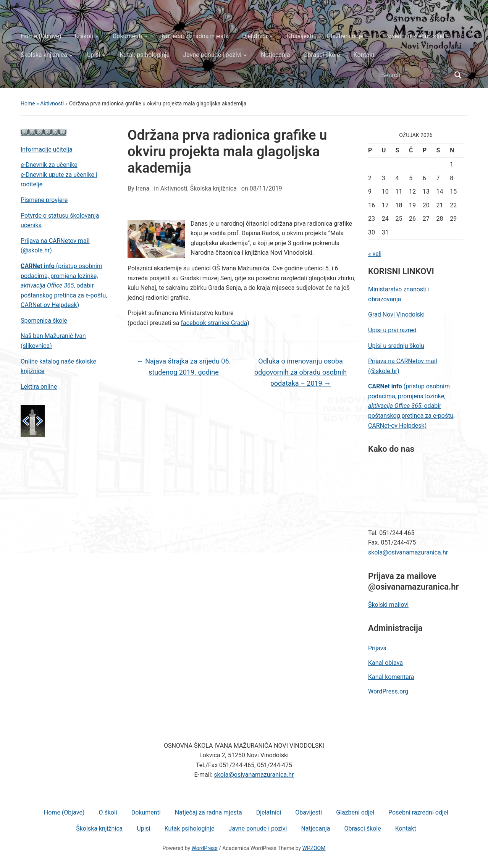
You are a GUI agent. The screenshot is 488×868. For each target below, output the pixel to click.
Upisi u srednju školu (396, 346)
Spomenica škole (44, 321)
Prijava (377, 648)
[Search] (415, 75)
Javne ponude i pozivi (212, 55)
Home (28, 103)
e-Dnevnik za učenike (49, 165)
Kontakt (364, 55)
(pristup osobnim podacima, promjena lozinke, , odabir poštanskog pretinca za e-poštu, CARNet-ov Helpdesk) (64, 285)
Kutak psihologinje (145, 55)
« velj (375, 254)
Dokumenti (127, 36)
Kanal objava (385, 663)
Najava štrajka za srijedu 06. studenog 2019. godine (184, 367)
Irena (143, 188)
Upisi (93, 55)
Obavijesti (300, 36)
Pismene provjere (44, 200)
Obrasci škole (322, 55)
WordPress (205, 848)
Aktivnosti (52, 103)
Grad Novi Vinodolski (396, 314)
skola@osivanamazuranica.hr (408, 552)
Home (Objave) (41, 36)
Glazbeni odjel (346, 36)
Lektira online (39, 387)
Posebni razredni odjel (414, 36)
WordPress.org (388, 691)
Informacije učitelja (47, 150)
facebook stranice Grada (214, 323)
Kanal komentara (391, 677)
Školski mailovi (388, 605)
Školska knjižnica (44, 55)
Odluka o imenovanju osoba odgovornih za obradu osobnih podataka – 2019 (301, 372)
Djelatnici (255, 36)
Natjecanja (275, 55)
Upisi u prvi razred (392, 330)
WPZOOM (314, 848)
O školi (84, 36)
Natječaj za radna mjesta (195, 36)
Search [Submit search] (458, 75)
